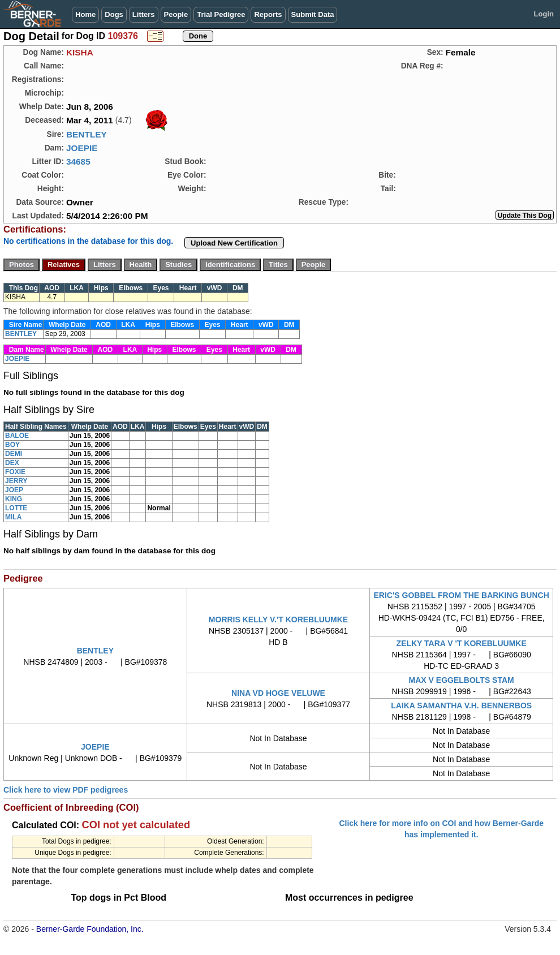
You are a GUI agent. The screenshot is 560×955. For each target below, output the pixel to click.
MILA (13, 517)
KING (14, 499)
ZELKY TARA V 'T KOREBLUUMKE (462, 643)
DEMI (14, 454)
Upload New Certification (234, 243)
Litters (144, 14)
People (176, 14)
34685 (78, 162)
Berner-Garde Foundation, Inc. (90, 929)
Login (544, 14)
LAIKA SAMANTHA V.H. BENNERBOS (461, 706)
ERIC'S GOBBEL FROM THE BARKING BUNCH (462, 595)
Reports (268, 14)
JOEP (14, 490)
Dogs (114, 14)
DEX (12, 463)
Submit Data (313, 14)
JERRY (16, 481)
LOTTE (16, 508)
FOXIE (15, 472)
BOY (12, 445)
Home (85, 14)
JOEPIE (82, 148)
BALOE (17, 436)
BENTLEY (87, 134)
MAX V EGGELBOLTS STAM (462, 680)
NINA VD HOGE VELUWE (278, 693)
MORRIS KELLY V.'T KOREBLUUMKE (278, 620)
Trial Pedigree (221, 14)
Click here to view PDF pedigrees (66, 790)
